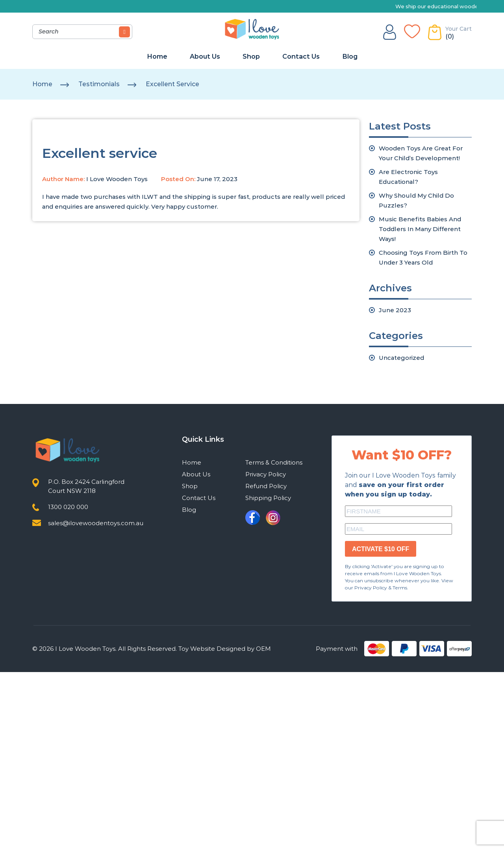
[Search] (124, 32)
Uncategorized (401, 358)
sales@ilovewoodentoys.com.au (96, 523)
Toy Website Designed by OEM (225, 649)
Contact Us (301, 56)
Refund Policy (266, 486)
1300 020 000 (68, 507)
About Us (205, 56)
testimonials (99, 84)
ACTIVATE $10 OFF (381, 549)
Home (157, 56)
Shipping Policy (268, 498)
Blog (350, 56)
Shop (251, 56)
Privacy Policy (266, 474)
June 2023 (395, 310)
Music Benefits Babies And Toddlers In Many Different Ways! (420, 229)
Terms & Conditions (274, 462)
